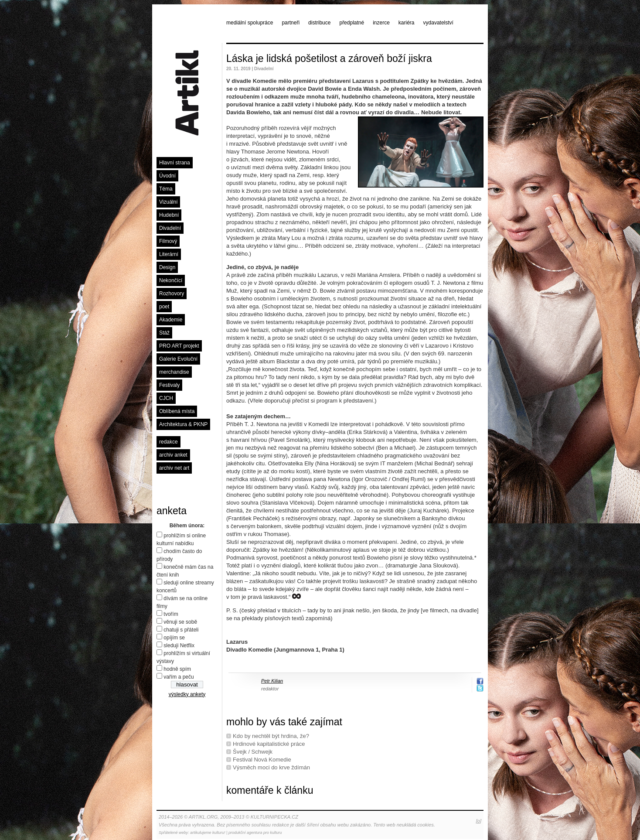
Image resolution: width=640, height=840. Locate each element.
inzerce (381, 23)
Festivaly (169, 385)
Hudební (169, 215)
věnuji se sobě (180, 622)
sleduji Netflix (179, 645)
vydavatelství (438, 23)
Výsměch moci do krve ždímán (271, 767)
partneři (291, 23)
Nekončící (171, 280)
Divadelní (170, 228)
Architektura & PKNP (183, 424)
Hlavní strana (175, 163)
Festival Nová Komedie (262, 760)
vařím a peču (179, 677)
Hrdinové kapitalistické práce (269, 744)
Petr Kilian (272, 681)
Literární (169, 254)
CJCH (166, 398)
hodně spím (177, 669)
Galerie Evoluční (178, 359)
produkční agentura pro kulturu (255, 833)
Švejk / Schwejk (253, 752)
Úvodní (167, 176)
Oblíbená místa (177, 411)
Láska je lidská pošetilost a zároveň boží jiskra (329, 58)
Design (167, 267)
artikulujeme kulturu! (208, 833)
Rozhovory (172, 294)
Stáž (164, 333)
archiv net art (174, 468)
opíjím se (174, 638)
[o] (479, 821)
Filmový (168, 241)
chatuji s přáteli (181, 630)
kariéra (407, 23)
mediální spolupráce (250, 23)
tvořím (171, 614)
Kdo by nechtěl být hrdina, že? (271, 736)
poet (164, 307)
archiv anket (173, 455)
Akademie (171, 320)
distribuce (319, 23)
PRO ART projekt (179, 346)
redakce (169, 442)
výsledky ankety (187, 694)
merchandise (174, 372)
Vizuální (168, 202)
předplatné (352, 23)
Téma (166, 189)
